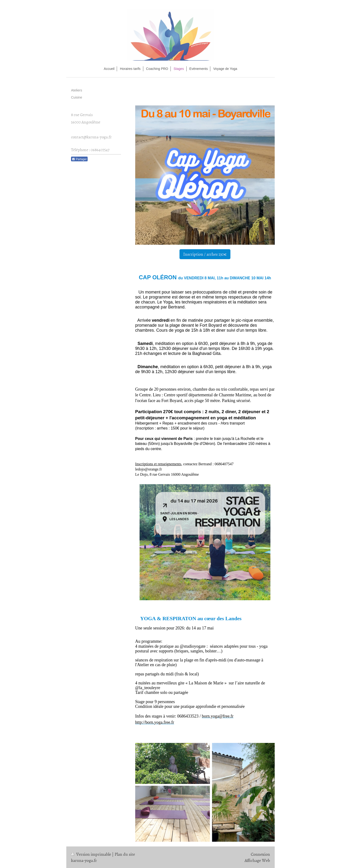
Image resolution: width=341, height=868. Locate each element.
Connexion (260, 854)
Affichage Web (257, 860)
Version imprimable (92, 854)
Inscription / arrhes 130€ (205, 254)
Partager (79, 159)
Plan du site (125, 854)
